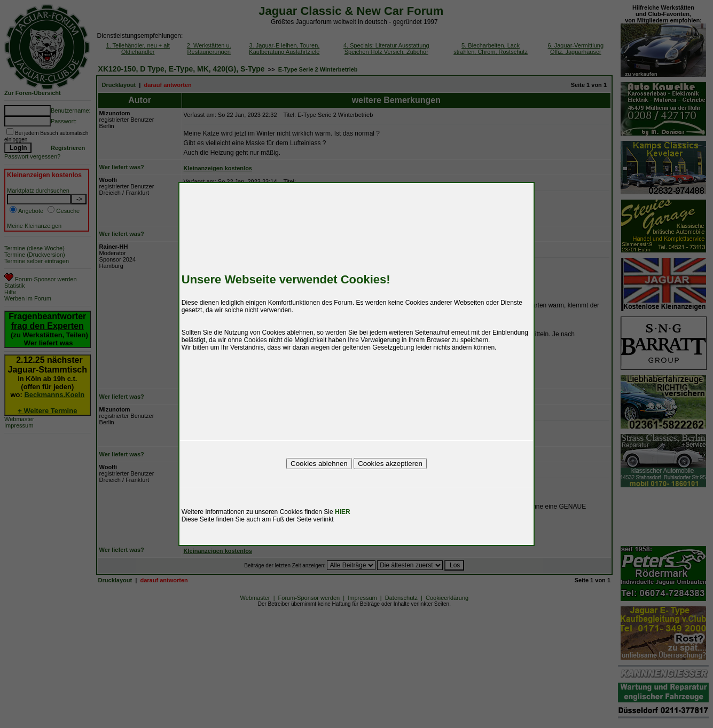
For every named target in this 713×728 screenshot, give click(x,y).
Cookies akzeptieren (390, 464)
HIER (343, 512)
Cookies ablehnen (319, 464)
